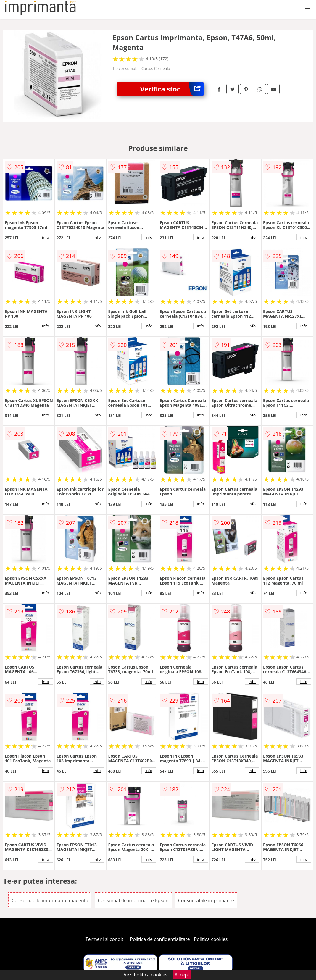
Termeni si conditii (106, 939)
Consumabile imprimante (206, 900)
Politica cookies (211, 939)
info (46, 237)
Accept (182, 975)
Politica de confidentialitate (160, 939)
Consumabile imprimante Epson (133, 900)
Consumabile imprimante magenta (50, 900)
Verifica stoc (172, 89)
